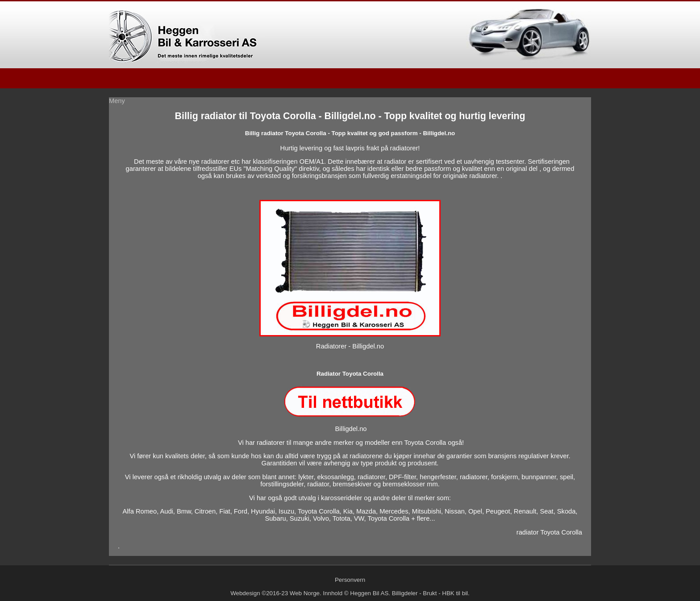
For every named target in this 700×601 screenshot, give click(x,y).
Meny (117, 101)
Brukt (430, 593)
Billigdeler (405, 593)
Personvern (350, 580)
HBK (448, 593)
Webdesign (245, 593)
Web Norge (305, 593)
